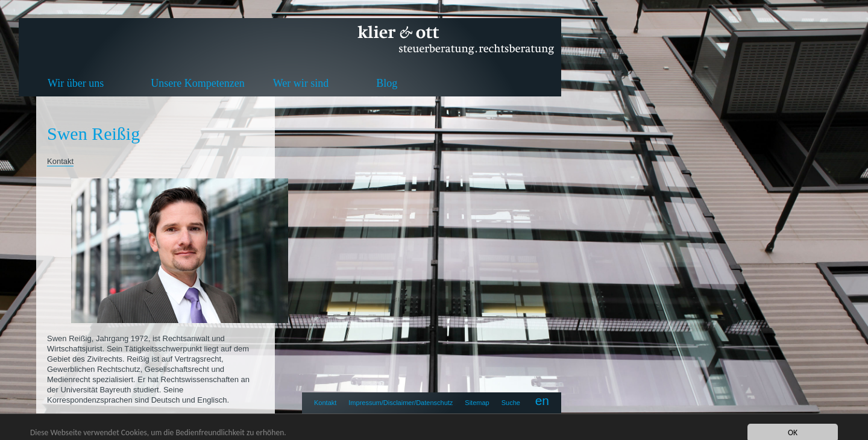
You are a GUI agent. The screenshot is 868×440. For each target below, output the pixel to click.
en (542, 401)
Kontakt (325, 403)
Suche (511, 403)
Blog (387, 83)
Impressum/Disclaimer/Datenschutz (401, 403)
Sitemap (477, 403)
